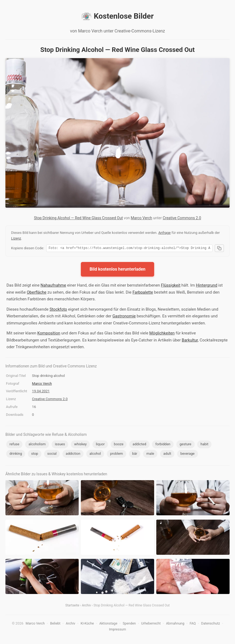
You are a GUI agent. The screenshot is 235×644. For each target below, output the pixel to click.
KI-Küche (87, 624)
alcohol (95, 454)
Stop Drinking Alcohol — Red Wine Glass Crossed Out (78, 218)
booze (119, 445)
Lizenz (16, 238)
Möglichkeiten (162, 334)
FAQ (193, 624)
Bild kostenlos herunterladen (117, 270)
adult (167, 454)
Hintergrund (206, 286)
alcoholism (37, 445)
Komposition (49, 334)
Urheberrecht (151, 624)
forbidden (163, 445)
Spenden (129, 624)
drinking (16, 454)
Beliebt (55, 624)
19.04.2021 (41, 392)
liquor (100, 445)
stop (35, 454)
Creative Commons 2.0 (182, 218)
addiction (73, 454)
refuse (14, 445)
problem (117, 454)
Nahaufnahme (53, 286)
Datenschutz (211, 624)
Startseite (72, 606)
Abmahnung (175, 624)
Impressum (117, 630)
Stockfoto (58, 310)
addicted (139, 445)
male (150, 454)
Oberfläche (37, 293)
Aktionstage (108, 624)
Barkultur (190, 341)
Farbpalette (143, 293)
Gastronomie (124, 317)
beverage (188, 454)
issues (60, 445)
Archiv (86, 606)
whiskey (80, 445)
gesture (186, 445)
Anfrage (164, 233)
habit (204, 445)
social (52, 454)
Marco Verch (142, 218)
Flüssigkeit (171, 286)
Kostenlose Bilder (117, 16)
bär (135, 454)
